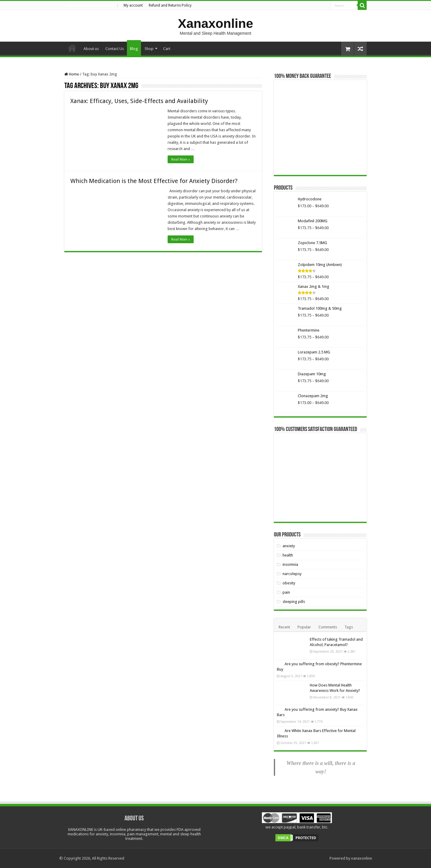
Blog (134, 49)
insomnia (290, 564)
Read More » (181, 159)
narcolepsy (292, 574)
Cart (167, 49)
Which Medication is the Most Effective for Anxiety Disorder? (154, 181)
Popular (304, 627)
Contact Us (115, 49)
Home (72, 48)
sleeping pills (294, 602)
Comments (328, 627)
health (288, 555)
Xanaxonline (215, 23)
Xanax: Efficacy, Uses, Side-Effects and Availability (139, 101)
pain (286, 592)
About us (91, 49)
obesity (289, 583)
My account (133, 5)
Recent (284, 627)
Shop (149, 49)
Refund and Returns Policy (170, 5)
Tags (349, 627)
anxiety (289, 546)
